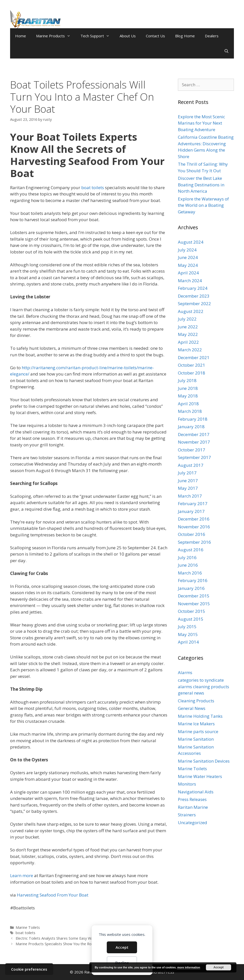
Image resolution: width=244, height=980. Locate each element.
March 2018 (190, 411)
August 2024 (191, 242)
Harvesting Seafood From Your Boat (53, 895)
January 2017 (191, 511)
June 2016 (188, 565)
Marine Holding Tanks (200, 716)
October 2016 (192, 534)
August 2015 (191, 619)
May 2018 (188, 396)
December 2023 (194, 296)
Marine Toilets (28, 927)
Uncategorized (193, 823)
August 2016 (191, 550)
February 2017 (193, 503)
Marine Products (56, 36)
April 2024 (188, 273)
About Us (128, 36)
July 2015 (187, 627)
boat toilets (93, 188)
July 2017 (187, 473)
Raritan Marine (193, 807)
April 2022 (188, 342)
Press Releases (192, 799)
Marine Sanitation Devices (204, 761)
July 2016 (187, 557)
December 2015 (194, 596)
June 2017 (188, 481)
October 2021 (192, 365)
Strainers (187, 815)
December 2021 (194, 357)
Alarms (185, 672)
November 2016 (194, 527)
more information (188, 967)
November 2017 (194, 442)
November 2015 (194, 604)
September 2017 (194, 457)
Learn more (22, 875)
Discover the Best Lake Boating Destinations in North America (201, 185)
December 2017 (194, 434)
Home (21, 36)
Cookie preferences (29, 969)
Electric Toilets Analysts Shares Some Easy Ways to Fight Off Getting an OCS (80, 938)
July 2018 (187, 380)
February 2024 (193, 288)
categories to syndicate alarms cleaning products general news (204, 686)
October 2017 (192, 450)
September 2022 (194, 304)
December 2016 (194, 519)
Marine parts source (198, 731)
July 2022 (187, 319)
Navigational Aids (196, 792)
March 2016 (190, 573)
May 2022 (188, 334)
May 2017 (188, 488)
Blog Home (185, 36)
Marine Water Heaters (200, 776)
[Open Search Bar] (226, 51)
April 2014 (188, 642)
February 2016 (193, 580)
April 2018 (188, 404)
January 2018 (191, 427)
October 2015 (192, 611)
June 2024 (188, 257)
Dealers (212, 36)
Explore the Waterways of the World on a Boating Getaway (203, 205)
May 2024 (188, 265)
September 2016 (194, 542)
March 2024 (190, 281)
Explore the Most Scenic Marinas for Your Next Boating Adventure (201, 123)
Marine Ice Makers (196, 724)
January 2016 (191, 588)
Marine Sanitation (196, 739)
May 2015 (188, 634)
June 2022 (188, 327)
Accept (122, 947)
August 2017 (191, 465)
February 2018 (193, 419)
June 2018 (188, 388)
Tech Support (98, 36)
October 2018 (192, 373)
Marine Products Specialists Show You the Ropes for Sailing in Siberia (74, 944)
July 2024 (187, 250)
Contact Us (155, 36)
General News (192, 708)
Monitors (187, 784)
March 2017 (190, 496)
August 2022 (191, 311)
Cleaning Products (196, 701)
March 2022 (190, 350)
